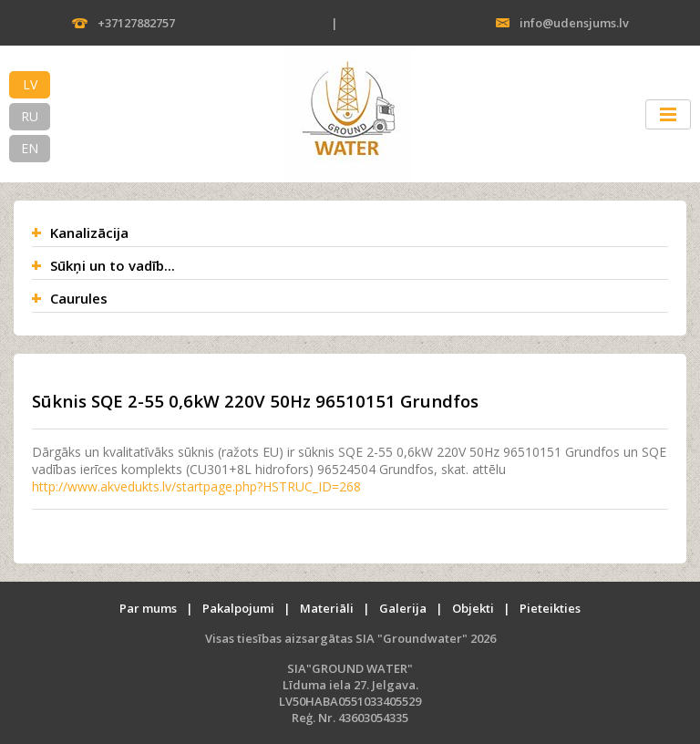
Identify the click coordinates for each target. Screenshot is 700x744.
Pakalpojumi (238, 608)
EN (30, 148)
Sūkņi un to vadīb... (113, 265)
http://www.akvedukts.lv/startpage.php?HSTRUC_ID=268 (196, 486)
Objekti (473, 608)
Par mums (148, 608)
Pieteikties (550, 608)
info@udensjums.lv (574, 23)
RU (30, 116)
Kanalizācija (89, 232)
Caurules (79, 298)
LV (30, 84)
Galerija (403, 608)
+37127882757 (136, 23)
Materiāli (327, 608)
